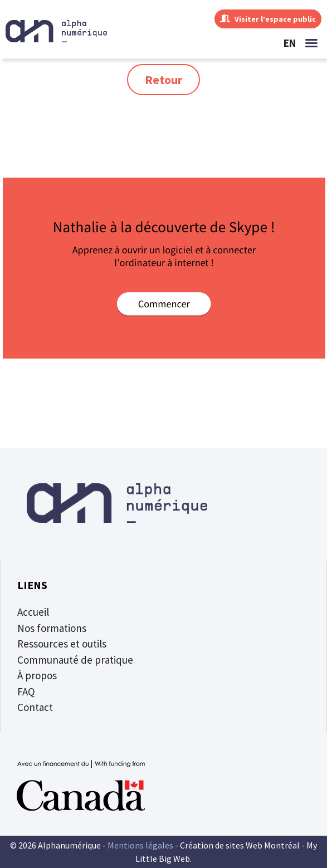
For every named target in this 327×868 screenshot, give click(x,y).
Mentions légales (140, 845)
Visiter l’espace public (268, 19)
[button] (311, 43)
